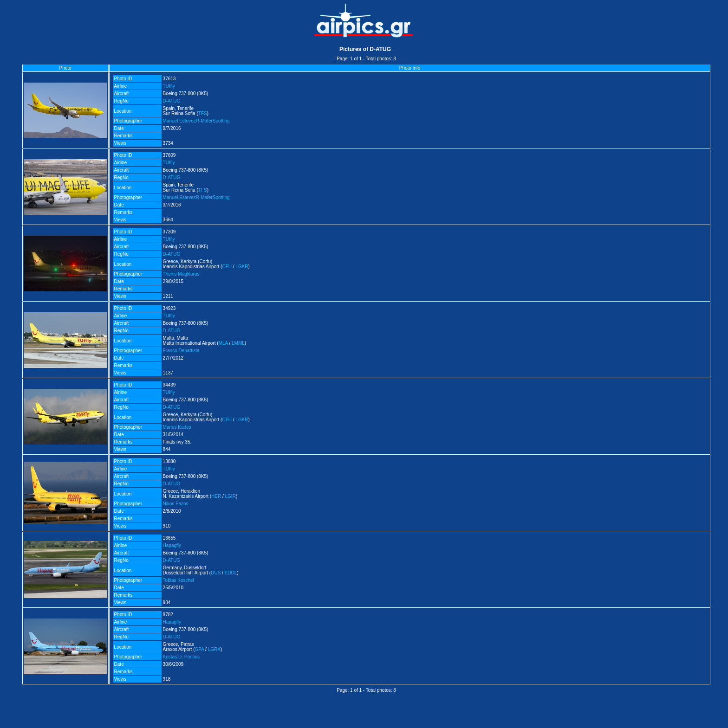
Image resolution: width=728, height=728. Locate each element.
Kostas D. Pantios (181, 657)
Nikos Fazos (176, 504)
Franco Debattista (181, 351)
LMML (238, 343)
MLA (223, 343)
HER (216, 496)
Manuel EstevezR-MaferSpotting (196, 121)
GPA (200, 649)
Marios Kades (177, 427)
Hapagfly (172, 545)
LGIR (231, 496)
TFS (203, 113)
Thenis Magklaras (181, 274)
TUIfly (169, 86)
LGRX (214, 649)
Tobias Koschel (179, 580)
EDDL (231, 573)
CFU (227, 267)
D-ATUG (172, 101)
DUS (216, 573)
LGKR (242, 267)
